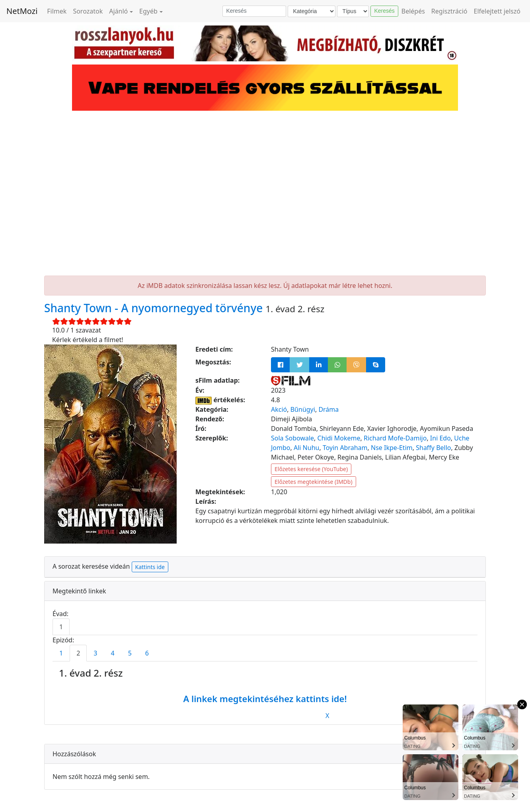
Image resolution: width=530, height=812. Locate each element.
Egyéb (148, 11)
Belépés (413, 11)
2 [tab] (78, 653)
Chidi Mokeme (339, 438)
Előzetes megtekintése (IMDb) (314, 482)
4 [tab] (112, 653)
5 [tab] (130, 653)
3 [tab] (95, 653)
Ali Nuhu (306, 448)
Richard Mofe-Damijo (395, 438)
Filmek (57, 11)
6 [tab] (147, 653)
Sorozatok (88, 11)
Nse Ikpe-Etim (392, 448)
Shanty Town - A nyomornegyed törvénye (155, 308)
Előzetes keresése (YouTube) (311, 469)
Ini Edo (440, 438)
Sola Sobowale (292, 438)
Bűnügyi (303, 409)
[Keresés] (254, 11)
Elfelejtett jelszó (497, 11)
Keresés (384, 11)
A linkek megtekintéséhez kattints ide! (265, 699)
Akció (279, 409)
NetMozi (22, 11)
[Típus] (353, 11)
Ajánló (118, 11)
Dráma (328, 409)
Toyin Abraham (345, 448)
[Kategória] (312, 11)
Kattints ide (150, 567)
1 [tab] (61, 627)
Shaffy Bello (433, 448)
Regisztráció (449, 11)
